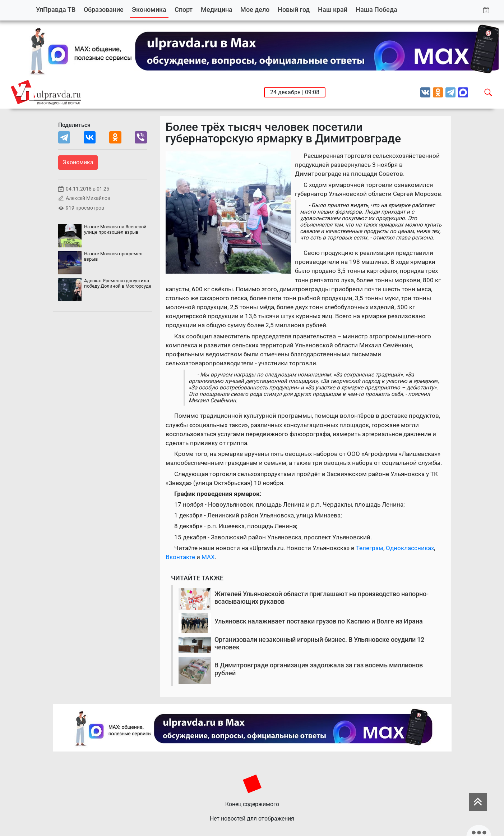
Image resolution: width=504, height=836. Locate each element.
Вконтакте (180, 557)
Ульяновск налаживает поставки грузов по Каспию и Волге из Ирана (319, 621)
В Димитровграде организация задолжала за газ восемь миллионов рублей (319, 669)
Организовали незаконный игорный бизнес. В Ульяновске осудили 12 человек (319, 643)
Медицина (217, 10)
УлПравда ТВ (56, 10)
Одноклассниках (410, 548)
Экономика (149, 10)
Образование (104, 10)
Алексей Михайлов (88, 198)
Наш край (333, 10)
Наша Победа (376, 10)
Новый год (294, 10)
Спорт (184, 10)
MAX (208, 557)
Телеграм (370, 548)
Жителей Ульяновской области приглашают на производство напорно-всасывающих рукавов (322, 598)
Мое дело (255, 10)
